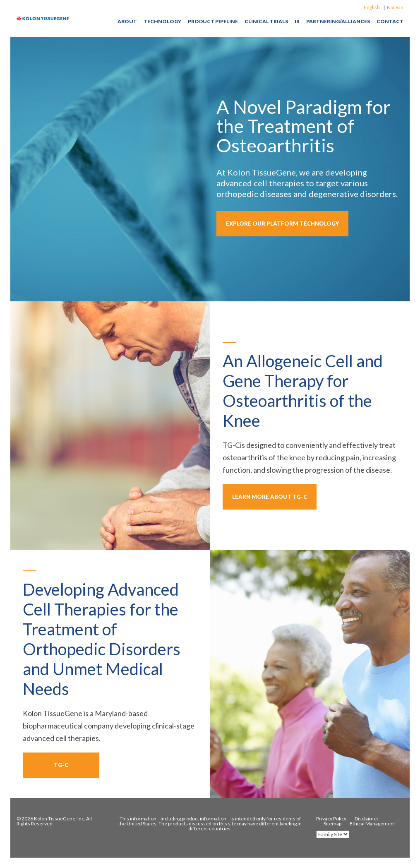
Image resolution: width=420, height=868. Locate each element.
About (127, 22)
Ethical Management (372, 824)
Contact (390, 22)
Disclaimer (367, 819)
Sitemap (332, 824)
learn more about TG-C (270, 497)
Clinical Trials (266, 22)
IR (297, 22)
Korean (395, 7)
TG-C (61, 765)
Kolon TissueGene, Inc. (60, 819)
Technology (162, 22)
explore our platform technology (282, 224)
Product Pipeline (213, 22)
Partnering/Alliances (338, 22)
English (372, 7)
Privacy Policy (331, 819)
